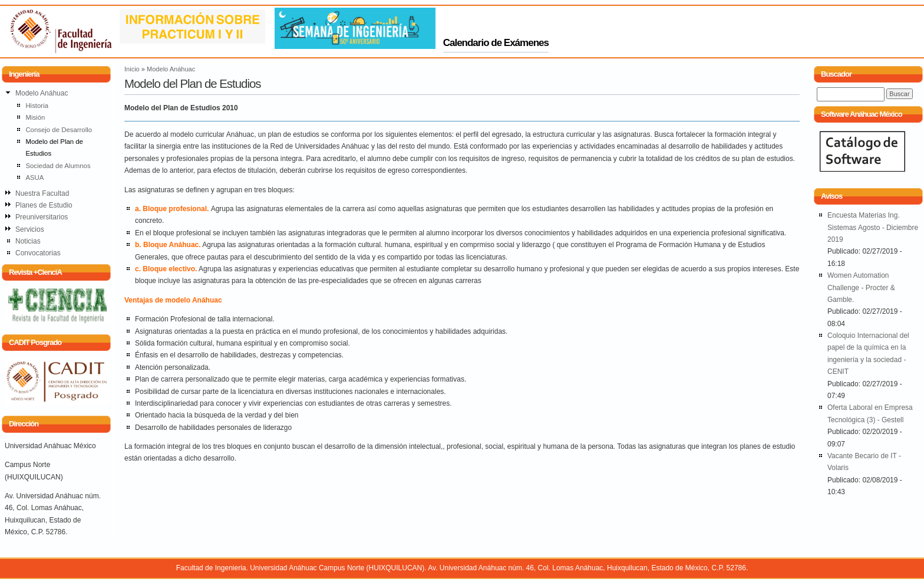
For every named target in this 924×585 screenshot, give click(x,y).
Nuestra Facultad (42, 193)
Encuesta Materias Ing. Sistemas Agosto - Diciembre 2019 (873, 227)
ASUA (34, 178)
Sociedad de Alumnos (58, 166)
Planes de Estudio (44, 205)
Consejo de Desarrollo (59, 130)
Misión (35, 117)
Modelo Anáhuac (171, 69)
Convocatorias (38, 253)
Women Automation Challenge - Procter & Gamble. (861, 287)
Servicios (30, 229)
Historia (37, 106)
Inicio (132, 69)
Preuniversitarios (42, 217)
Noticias (28, 241)
